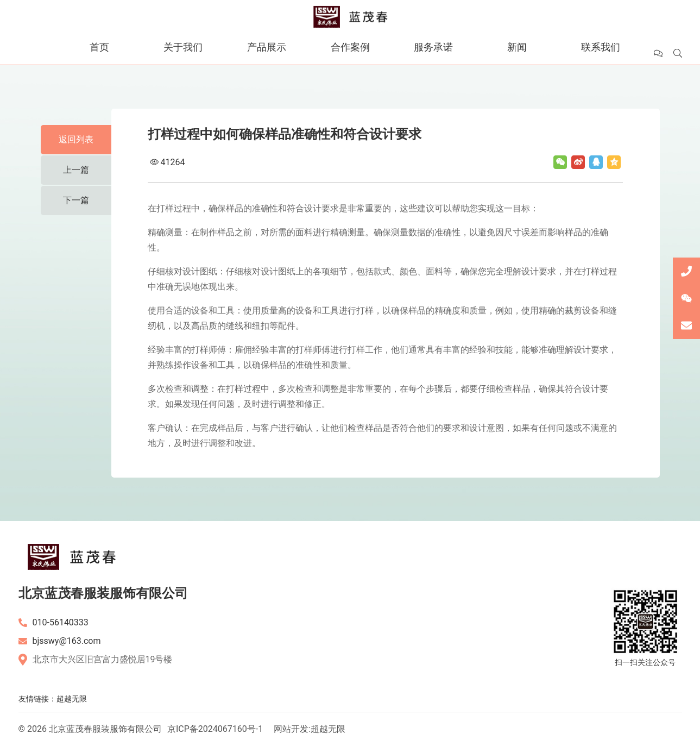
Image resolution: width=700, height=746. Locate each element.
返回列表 (76, 139)
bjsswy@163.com (67, 641)
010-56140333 (61, 622)
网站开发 (291, 729)
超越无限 (72, 699)
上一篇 (76, 170)
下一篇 (76, 200)
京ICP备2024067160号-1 (215, 729)
